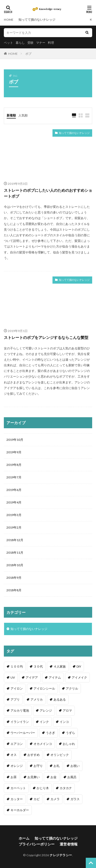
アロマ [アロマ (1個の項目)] (67, 710)
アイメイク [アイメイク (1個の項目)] (79, 677)
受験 (30, 43)
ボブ (28, 54)
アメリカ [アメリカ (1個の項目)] (37, 699)
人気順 (23, 115)
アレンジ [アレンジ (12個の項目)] (46, 710)
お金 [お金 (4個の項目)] (54, 777)
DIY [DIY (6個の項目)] (79, 666)
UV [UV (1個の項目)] (13, 677)
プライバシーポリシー (37, 844)
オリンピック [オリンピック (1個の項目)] (60, 755)
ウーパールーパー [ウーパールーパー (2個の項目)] (23, 733)
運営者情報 (69, 844)
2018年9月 (14, 578)
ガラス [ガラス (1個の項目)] (75, 799)
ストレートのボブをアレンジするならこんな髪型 (46, 337)
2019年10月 (15, 440)
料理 (51, 43)
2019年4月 (14, 502)
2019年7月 (14, 477)
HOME (9, 20)
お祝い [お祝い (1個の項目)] (75, 766)
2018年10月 (15, 565)
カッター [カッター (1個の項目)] (17, 799)
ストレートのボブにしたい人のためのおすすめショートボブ (48, 193)
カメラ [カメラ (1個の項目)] (55, 799)
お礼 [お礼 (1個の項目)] (57, 766)
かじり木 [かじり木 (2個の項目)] (43, 788)
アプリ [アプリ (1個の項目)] (15, 699)
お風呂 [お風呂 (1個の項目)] (72, 777)
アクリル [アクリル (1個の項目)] (72, 688)
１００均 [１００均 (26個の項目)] (17, 666)
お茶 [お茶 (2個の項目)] (14, 777)
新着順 (11, 115)
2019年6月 (14, 490)
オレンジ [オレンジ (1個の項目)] (17, 766)
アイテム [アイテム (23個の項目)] (55, 677)
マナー (41, 43)
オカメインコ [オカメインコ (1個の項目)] (43, 744)
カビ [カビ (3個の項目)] (37, 799)
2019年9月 (14, 452)
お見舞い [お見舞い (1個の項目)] (34, 777)
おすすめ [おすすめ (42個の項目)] (34, 755)
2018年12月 (15, 540)
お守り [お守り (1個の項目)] (38, 766)
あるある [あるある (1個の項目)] (60, 699)
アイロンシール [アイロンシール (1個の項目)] (44, 688)
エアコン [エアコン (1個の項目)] (17, 744)
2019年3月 (14, 515)
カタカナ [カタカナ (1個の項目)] (66, 788)
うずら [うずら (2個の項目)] (70, 733)
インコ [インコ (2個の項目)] (64, 722)
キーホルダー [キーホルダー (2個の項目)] (20, 810)
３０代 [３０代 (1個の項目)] (38, 666)
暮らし (20, 43)
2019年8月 (14, 465)
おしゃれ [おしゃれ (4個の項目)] (69, 744)
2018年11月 (15, 553)
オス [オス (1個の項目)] (14, 755)
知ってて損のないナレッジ (37, 20)
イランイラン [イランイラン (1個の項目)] (20, 722)
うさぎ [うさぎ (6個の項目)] (50, 733)
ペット (8, 43)
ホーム (24, 838)
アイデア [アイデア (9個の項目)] (32, 677)
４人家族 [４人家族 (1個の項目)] (60, 666)
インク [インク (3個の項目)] (44, 722)
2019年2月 (14, 527)
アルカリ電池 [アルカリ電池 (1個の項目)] (20, 710)
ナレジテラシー (61, 855)
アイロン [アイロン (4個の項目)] (17, 688)
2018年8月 (14, 590)
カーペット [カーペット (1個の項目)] (18, 788)
